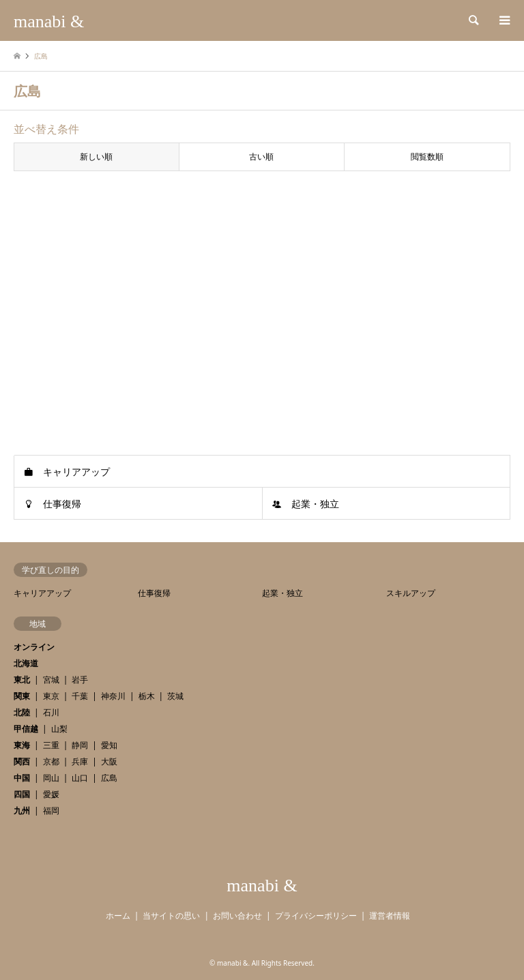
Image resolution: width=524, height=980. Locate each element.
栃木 (147, 696)
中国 (22, 778)
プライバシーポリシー (316, 916)
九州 (22, 811)
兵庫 (80, 761)
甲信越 (26, 729)
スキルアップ (411, 593)
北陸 (22, 712)
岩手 (80, 680)
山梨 (59, 729)
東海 (22, 745)
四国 (22, 794)
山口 (80, 778)
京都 (51, 761)
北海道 (26, 663)
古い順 (261, 157)
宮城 (51, 680)
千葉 (80, 696)
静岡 (80, 745)
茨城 (175, 696)
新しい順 (96, 157)
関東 (22, 696)
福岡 (51, 811)
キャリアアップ (76, 472)
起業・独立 (315, 504)
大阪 (109, 761)
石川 (51, 712)
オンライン (34, 647)
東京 (51, 696)
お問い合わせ (237, 916)
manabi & (262, 886)
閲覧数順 (427, 157)
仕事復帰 (62, 504)
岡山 (51, 778)
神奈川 (113, 696)
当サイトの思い (171, 916)
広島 (109, 778)
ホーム (118, 916)
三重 (51, 745)
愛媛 (51, 794)
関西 (22, 761)
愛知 (109, 745)
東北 (22, 680)
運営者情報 (390, 916)
